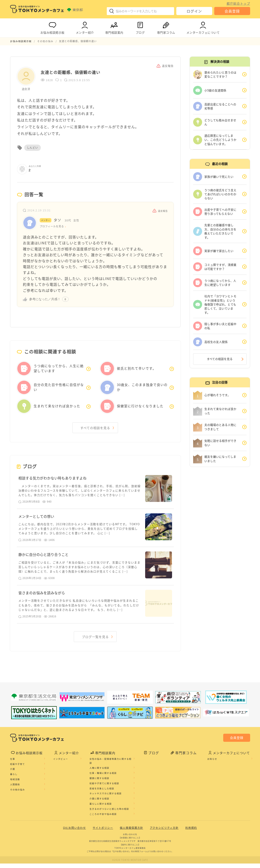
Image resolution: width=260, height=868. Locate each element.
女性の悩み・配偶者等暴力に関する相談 (111, 766)
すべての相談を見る (95, 428)
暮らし (14, 779)
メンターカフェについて (203, 27)
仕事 (13, 764)
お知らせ (212, 764)
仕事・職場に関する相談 (104, 778)
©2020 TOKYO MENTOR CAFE (130, 865)
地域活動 (15, 784)
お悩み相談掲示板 (52, 27)
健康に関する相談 (100, 783)
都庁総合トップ (238, 3)
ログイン (194, 11)
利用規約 (191, 832)
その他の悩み (17, 794)
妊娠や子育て (17, 769)
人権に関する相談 (100, 773)
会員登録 (232, 11)
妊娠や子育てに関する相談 (105, 788)
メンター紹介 (85, 27)
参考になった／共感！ (45, 299)
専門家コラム (166, 27)
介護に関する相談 (100, 803)
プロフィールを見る (53, 226)
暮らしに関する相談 (102, 808)
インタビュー (61, 764)
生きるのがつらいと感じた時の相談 (110, 814)
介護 (13, 774)
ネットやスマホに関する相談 (106, 798)
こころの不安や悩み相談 (104, 819)
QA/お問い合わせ (74, 832)
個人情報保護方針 (131, 832)
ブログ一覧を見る (95, 641)
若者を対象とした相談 (103, 793)
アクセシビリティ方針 (164, 832)
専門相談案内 (114, 27)
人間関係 (15, 789)
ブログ (140, 27)
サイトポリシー (103, 832)
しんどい (33, 148)
